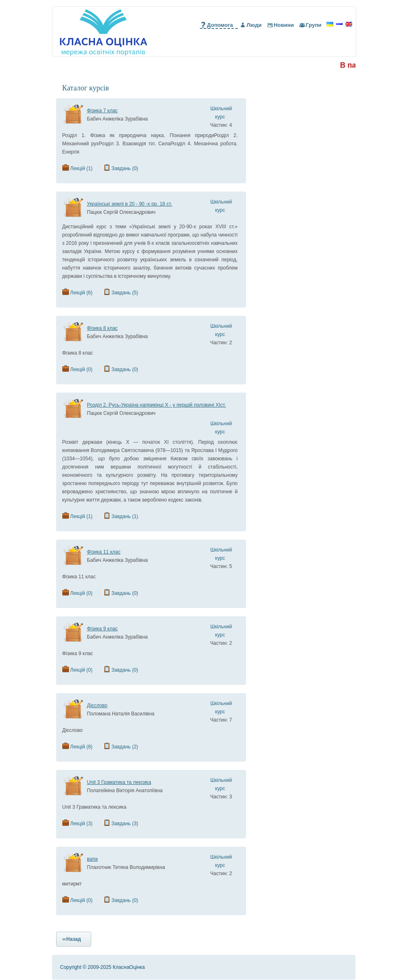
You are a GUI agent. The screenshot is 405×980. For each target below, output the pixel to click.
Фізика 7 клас (103, 111)
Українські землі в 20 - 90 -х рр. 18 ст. (130, 204)
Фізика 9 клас (103, 629)
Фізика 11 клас (104, 552)
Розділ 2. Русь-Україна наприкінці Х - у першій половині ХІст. (156, 405)
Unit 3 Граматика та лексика (119, 782)
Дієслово (97, 705)
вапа (92, 859)
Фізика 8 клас (103, 328)
